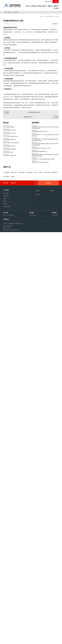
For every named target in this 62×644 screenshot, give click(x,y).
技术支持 (47, 17)
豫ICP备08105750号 (32, 639)
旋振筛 (5, 642)
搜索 (56, 1)
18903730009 (48, 1)
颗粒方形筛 (10, 642)
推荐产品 (7, 201)
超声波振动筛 (17, 642)
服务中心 (50, 6)
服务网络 (52, 17)
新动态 (6, 157)
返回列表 (55, 24)
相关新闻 (35, 157)
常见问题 (16, 12)
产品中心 (28, 6)
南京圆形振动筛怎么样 (22, 147)
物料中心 (45, 6)
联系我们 (13, 585)
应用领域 (33, 6)
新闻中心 (56, 6)
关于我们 (56, 8)
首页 (6, 12)
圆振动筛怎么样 (41, 151)
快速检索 (51, 585)
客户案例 (39, 6)
